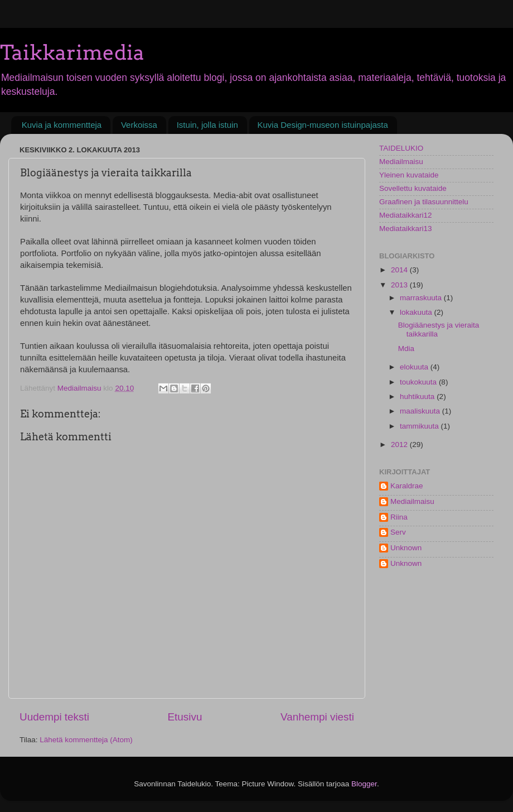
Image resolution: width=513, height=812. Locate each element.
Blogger (364, 784)
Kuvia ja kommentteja (62, 125)
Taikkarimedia (72, 52)
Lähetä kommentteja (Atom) (86, 740)
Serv (398, 532)
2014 (400, 270)
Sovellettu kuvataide (413, 188)
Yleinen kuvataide (409, 175)
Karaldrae (407, 486)
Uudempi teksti (54, 717)
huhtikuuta (418, 397)
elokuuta (415, 367)
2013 (400, 285)
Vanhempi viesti (317, 717)
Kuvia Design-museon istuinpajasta (323, 125)
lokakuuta (417, 312)
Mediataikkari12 (406, 215)
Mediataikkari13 (406, 229)
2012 (400, 445)
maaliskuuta (421, 411)
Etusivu (185, 717)
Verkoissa (139, 125)
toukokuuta (419, 382)
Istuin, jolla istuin (207, 125)
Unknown (406, 548)
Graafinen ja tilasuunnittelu (424, 202)
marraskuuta (422, 298)
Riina (399, 517)
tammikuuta (420, 426)
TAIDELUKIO (401, 148)
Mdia (406, 349)
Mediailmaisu (401, 162)
